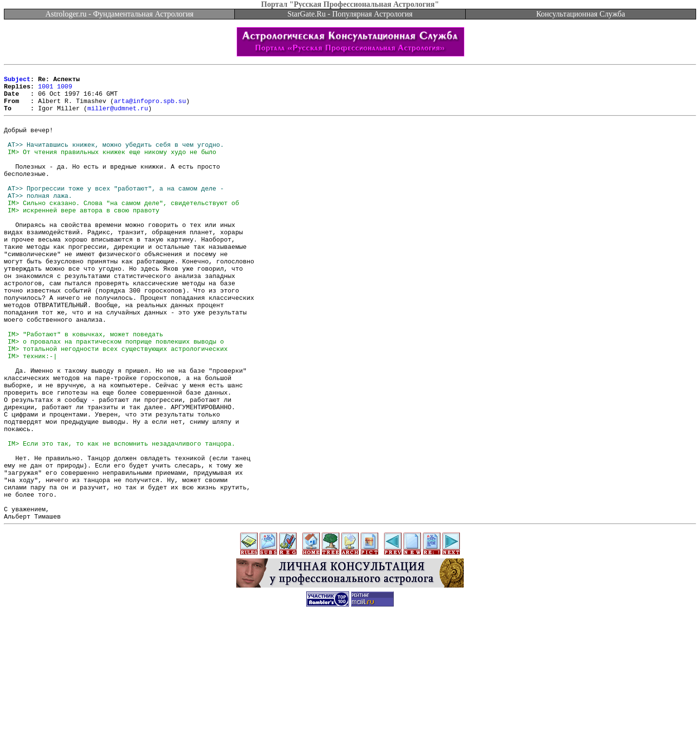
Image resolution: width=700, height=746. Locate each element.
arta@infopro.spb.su (150, 108)
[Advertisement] (350, 724)
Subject (17, 82)
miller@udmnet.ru (118, 117)
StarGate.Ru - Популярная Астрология (350, 14)
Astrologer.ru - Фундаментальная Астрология (119, 14)
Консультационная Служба (581, 14)
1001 (45, 90)
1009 (64, 90)
